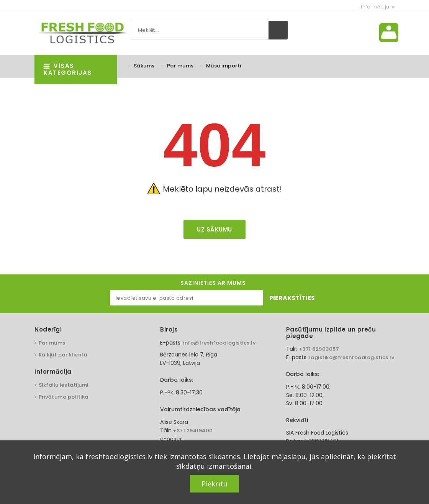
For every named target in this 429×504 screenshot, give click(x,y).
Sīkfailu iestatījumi (64, 385)
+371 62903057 (319, 349)
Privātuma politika (64, 397)
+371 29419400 (193, 431)
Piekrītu (215, 484)
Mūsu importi (224, 66)
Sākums (144, 66)
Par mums (180, 66)
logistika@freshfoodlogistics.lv (352, 357)
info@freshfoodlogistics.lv (219, 343)
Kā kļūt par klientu (63, 355)
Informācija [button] (378, 7)
